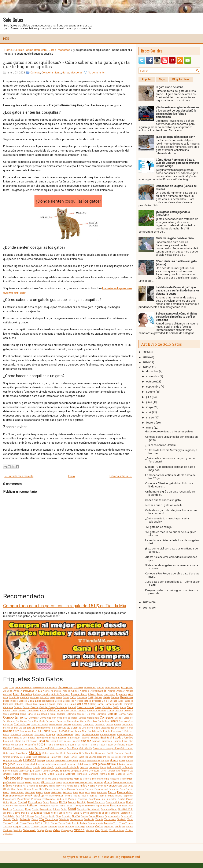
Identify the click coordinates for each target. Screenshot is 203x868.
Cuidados (103, 721)
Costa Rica (33, 721)
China (110, 711)
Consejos (107, 718)
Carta (130, 707)
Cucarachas (73, 721)
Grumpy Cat (17, 757)
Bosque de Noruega (73, 701)
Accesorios (65, 687)
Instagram (71, 764)
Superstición (127, 816)
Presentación (24, 799)
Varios (99, 826)
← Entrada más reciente (19, 476)
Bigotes (14, 701)
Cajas (59, 704)
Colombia (71, 714)
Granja (7, 757)
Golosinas (100, 753)
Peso (27, 796)
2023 (6, 688)
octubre (151, 382)
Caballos (19, 704)
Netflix (52, 786)
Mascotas (64, 50)
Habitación (43, 757)
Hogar (41, 760)
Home (8, 50)
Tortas (83, 823)
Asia (5, 698)
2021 (146, 608)
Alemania (85, 691)
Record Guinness (96, 802)
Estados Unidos (123, 738)
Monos (59, 783)
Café (35, 704)
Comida (113, 714)
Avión (59, 698)
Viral (98, 830)
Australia (25, 698)
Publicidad (111, 799)
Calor (93, 704)
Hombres (60, 760)
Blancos (23, 701)
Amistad (7, 694)
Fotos (41, 744)
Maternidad (30, 779)
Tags (162, 79)
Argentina (121, 694)
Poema (102, 796)
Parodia (129, 789)
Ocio (120, 786)
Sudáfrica (66, 816)
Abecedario (38, 688)
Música (8, 786)
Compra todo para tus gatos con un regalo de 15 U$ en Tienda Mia (65, 606)
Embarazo (16, 735)
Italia (44, 767)
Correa (23, 721)
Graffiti (110, 753)
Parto (6, 792)
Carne (123, 707)
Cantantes (61, 707)
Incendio (29, 764)
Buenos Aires (117, 701)
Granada (119, 753)
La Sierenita (127, 767)
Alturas (112, 691)
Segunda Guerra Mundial (16, 813)
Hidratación (113, 757)
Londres (111, 771)
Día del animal (11, 728)
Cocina (45, 714)
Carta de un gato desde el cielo (175, 238)
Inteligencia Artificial (104, 764)
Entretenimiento (108, 735)
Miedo (29, 782)
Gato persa (9, 753)
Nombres (101, 786)
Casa (14, 711)
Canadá (18, 707)
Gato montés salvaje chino (106, 748)
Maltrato (70, 774)
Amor (16, 694)
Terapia (99, 819)
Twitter (43, 827)
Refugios (45, 806)
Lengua (30, 771)
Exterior (75, 741)
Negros (44, 786)
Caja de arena (47, 704)
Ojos (131, 786)
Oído (125, 786)
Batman (98, 698)
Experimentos (64, 741)
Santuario (106, 809)
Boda (38, 701)
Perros (112, 792)
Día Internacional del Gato (47, 728)
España (95, 738)
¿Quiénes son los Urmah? (161, 445)
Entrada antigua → (121, 476)
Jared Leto (67, 767)
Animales (26, 694)
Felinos (96, 741)
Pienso (52, 796)
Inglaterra (50, 764)
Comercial (102, 714)
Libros (67, 771)
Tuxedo (35, 827)
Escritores (42, 738)
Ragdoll (22, 802)
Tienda (15, 823)
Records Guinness (115, 802)
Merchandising (101, 779)
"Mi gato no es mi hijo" (159, 527)
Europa (53, 741)
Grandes (129, 753)
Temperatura (76, 819)
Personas (9, 796)
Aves (53, 698)
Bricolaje (97, 701)
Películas (56, 792)
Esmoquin (75, 738)
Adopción (127, 687)
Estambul (8, 741)
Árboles (92, 694)
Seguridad (36, 813)
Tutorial (26, 827)
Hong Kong (72, 761)
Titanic (54, 823)
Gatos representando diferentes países (169, 431)
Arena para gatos (106, 694)
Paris (122, 789)
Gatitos (8, 748)
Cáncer (26, 707)
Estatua (17, 741)
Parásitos (114, 789)
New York (61, 786)
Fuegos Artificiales (116, 745)
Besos (6, 701)
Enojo (77, 735)
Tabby (15, 819)
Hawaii (73, 757)
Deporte (67, 724)
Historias (30, 760)
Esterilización (30, 741)
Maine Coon (47, 774)
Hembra (102, 757)
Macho (26, 774)
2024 (12, 688)
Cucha (83, 721)
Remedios (90, 806)
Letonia (46, 771)
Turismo (7, 827)
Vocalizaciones (117, 830)
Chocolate (128, 711)
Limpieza (76, 771)
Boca (31, 701)
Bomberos (48, 701)
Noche (91, 786)
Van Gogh (80, 827)
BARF (91, 698)
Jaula (76, 767)
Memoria (87, 779)
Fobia (130, 741)
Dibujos (67, 728)
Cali (66, 704)
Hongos (82, 761)
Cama (100, 704)
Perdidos (102, 792)
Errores (32, 738)
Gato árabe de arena (23, 748)
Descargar (100, 725)
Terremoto (110, 819)
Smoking (115, 813)
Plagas (84, 796)
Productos (61, 799)
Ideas (122, 760)
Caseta (22, 711)
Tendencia (89, 819)
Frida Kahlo (81, 745)
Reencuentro (20, 806)
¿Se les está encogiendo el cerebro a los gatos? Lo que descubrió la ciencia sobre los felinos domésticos (177, 112)
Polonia (119, 796)
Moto (91, 783)
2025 (146, 357)
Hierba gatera (126, 757)
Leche (22, 771)
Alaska (66, 691)
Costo (42, 721)
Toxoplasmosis (95, 823)
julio (149, 397)
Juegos (84, 767)
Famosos (85, 741)
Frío (90, 745)
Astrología (14, 698)
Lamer (7, 771)
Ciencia (14, 714)
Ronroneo (19, 809)
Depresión (77, 725)
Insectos (61, 764)
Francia (51, 745)
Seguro (47, 813)
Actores (100, 688)
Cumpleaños (126, 721)
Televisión (64, 819)
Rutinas (56, 809)
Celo (66, 711)
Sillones (106, 813)
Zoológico (8, 834)
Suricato (7, 819)
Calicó (72, 704)
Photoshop (37, 796)
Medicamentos (66, 779)
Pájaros (71, 789)
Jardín (58, 767)
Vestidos (18, 830)
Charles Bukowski (97, 711)
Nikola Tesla (73, 786)
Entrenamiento (90, 734)
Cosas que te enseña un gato (163, 500)
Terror (130, 819)
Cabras (28, 704)
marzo (150, 417)
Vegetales (109, 827)
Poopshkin (128, 796)
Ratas (46, 802)
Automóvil (44, 698)
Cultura (114, 721)
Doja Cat (36, 731)
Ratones (54, 802)
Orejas (20, 789)
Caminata (128, 704)
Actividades (90, 688)
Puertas (121, 799)
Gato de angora (58, 748)
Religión (80, 806)
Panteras (89, 789)
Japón (51, 767)
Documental (25, 731)
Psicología (94, 799)
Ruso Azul (46, 809)
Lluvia (104, 771)
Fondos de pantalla (13, 745)
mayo (150, 407)
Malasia (60, 774)
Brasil (88, 701)
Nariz (25, 786)
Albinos (75, 691)
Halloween (56, 757)
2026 (146, 352)
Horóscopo (93, 760)
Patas (39, 792)
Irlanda (37, 767)
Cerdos (73, 711)
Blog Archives (181, 79)
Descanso (88, 724)
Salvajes (82, 809)
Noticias (112, 786)
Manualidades (107, 774)
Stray (58, 816)
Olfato (7, 789)
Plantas (93, 796)
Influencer (39, 764)
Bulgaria (129, 701)
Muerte (108, 782)
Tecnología (51, 819)
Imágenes (9, 764)
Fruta (96, 745)
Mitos (44, 782)
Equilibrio (8, 738)
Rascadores (35, 802)
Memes (78, 779)
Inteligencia (85, 764)
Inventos (20, 767)
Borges (58, 701)
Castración (33, 711)
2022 (146, 602)
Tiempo (7, 823)
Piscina (76, 796)
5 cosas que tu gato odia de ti (163, 505)
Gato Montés (86, 748)
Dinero (97, 728)
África (16, 691)
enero (150, 428)
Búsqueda (8, 704)
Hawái (66, 757)
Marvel (130, 774)
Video (56, 830)
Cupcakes (8, 725)
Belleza (115, 697)
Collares (61, 714)
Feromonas (106, 741)
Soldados (29, 816)
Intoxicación (9, 767)
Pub (103, 799)
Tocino (62, 823)
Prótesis (72, 799)
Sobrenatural (127, 813)
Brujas (105, 701)
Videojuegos (67, 830)
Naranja (17, 786)
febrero (151, 423)
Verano (130, 827)
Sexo (76, 813)
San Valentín (94, 809)
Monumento (69, 783)
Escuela (53, 738)
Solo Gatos (13, 19)
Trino (122, 823)
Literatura (94, 771)
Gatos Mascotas (51, 753)
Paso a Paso (17, 793)
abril (149, 412)
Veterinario (30, 830)
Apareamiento (79, 694)
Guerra (28, 757)
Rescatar (116, 805)
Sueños (84, 816)
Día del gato (25, 728)
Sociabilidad (9, 816)
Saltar (64, 809)
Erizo (16, 738)
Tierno (23, 823)
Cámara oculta (113, 704)
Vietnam (90, 830)
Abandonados (23, 687)
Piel (46, 796)
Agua (39, 691)
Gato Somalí (22, 753)
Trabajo (108, 823)
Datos (34, 725)
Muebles (98, 782)
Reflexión (33, 805)
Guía (35, 757)
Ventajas (120, 826)
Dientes (77, 728)
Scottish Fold (126, 809)
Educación (97, 731)
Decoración (56, 724)
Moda (52, 782)
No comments (96, 73)
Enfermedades (65, 734)
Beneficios (127, 697)
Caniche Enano (47, 707)
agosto (151, 392)
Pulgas (130, 799)
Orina (35, 789)
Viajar (41, 830)
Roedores (8, 809)
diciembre (152, 371)
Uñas (61, 827)
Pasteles (30, 792)
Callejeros (83, 704)
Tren (116, 823)
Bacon (66, 698)
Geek (63, 753)
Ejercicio (116, 731)
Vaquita (90, 827)
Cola (53, 714)
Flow (125, 741)
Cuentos (92, 721)
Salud (72, 809)
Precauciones (10, 799)
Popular (147, 79)
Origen (27, 789)
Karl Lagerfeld (114, 767)
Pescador (20, 796)
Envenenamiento (125, 735)
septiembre (153, 387)
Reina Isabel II (67, 806)
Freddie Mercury (65, 745)
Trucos (129, 823)
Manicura (93, 774)
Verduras (8, 830)
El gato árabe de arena (169, 87)
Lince (85, 771)
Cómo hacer (126, 714)
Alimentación (99, 691)
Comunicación (48, 718)
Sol (23, 816)
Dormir (46, 731)
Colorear (81, 714)
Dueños (63, 731)
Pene (93, 793)
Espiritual (106, 738)
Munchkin (128, 783)
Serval (69, 813)
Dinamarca (87, 728)
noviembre (153, 376)
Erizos (23, 738)
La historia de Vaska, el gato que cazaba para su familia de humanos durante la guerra (178, 290)
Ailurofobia (56, 691)
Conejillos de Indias (67, 718)
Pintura (68, 796)
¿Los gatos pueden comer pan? (175, 137)
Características (86, 707)
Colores (91, 714)
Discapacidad (108, 728)
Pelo (75, 792)
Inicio (6, 39)
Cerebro (82, 711)
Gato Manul (73, 748)
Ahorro (46, 691)
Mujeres (118, 782)
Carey (98, 707)
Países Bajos (60, 789)
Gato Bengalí (42, 748)
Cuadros (61, 721)
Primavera (36, 799)
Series (62, 813)
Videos (79, 830)
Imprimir (20, 764)
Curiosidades (22, 724)
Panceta (80, 789)
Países (49, 789)
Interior (121, 764)
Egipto (107, 731)
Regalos (55, 806)
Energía (51, 734)
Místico (36, 783)
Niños (84, 786)
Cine (30, 714)
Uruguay (70, 827)
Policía (110, 796)
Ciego (6, 714)
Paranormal (101, 789)
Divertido (9, 731)
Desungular (127, 725)
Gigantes (90, 753)
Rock (131, 806)
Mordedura (81, 782)
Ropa (28, 809)
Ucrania (53, 827)
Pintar (60, 796)
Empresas (40, 735)
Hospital (105, 761)
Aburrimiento (51, 688)
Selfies (55, 813)
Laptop (15, 771)
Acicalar (78, 687)
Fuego (102, 745)
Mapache (120, 774)
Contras (119, 718)
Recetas (72, 802)
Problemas (49, 799)
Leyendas (56, 771)
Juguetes (94, 767)
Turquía (17, 827)
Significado (95, 813)
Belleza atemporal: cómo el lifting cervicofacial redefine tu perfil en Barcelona (176, 317)
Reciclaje (82, 802)
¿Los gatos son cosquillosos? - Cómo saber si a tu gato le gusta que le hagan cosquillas (66, 64)
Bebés (107, 697)
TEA (42, 819)
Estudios (43, 741)
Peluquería (84, 793)
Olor (13, 789)
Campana (8, 707)
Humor (114, 760)
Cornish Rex (13, 721)
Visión (105, 830)
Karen (103, 767)
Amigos (129, 691)
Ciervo (23, 714)
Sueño (76, 816)
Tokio (68, 823)
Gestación (72, 753)
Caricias (19, 50)
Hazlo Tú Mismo (87, 757)
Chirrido (119, 711)
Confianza (93, 718)
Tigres (31, 823)
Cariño (116, 707)
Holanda (50, 761)
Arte (131, 694)
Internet (130, 764)
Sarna (114, 809)
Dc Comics (43, 725)
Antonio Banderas (60, 694)
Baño (73, 697)
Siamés (85, 813)
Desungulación (113, 725)
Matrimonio (42, 779)
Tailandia (25, 819)
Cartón (6, 711)
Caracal (72, 707)
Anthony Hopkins (42, 694)
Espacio (85, 738)
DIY (17, 731)
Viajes (48, 830)
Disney (130, 728)
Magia (34, 774)
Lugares (17, 774)
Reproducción (102, 806)
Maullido (53, 779)
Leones (38, 771)
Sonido (52, 816)
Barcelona (82, 698)
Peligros (67, 792)
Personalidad (125, 792)
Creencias (51, 721)
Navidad (34, 786)
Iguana (130, 761)
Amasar (121, 691)
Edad (71, 731)
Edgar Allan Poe (83, 731)
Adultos (8, 691)
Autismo (34, 698)
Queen (13, 802)
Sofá (18, 816)
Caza (43, 711)
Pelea (47, 792)
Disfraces (120, 728)
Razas (63, 802)
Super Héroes (96, 816)
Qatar (6, 802)
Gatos (52, 50)
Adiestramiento (112, 688)
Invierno (28, 767)
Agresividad (27, 691)
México (123, 779)
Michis (21, 782)
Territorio (122, 819)
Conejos (82, 718)
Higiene (7, 760)
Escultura (64, 738)
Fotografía (30, 745)
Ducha (54, 731)
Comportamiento (36, 50)
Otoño (41, 789)
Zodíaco (129, 830)
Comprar (34, 718)
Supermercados (113, 816)
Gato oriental (127, 748)
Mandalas (82, 774)
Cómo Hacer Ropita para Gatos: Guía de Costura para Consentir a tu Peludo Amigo (177, 163)
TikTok (39, 823)
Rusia (35, 809)
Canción (34, 707)
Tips (46, 823)
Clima (37, 714)
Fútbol (130, 745)
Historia (17, 760)
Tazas (35, 819)
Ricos (125, 806)
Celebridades (55, 710)
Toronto (75, 823)
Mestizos (114, 779)
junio (149, 402)
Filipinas (117, 741)
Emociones (28, 735)
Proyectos (82, 799)
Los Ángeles (123, 771)
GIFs (82, 753)
